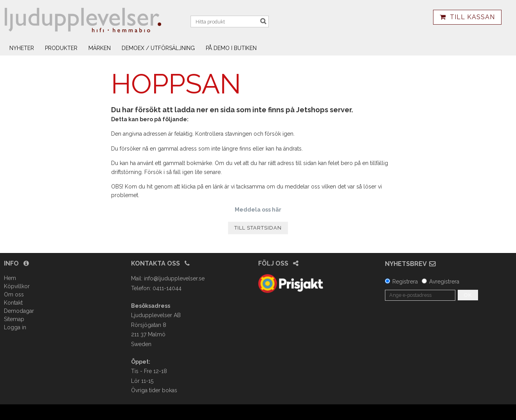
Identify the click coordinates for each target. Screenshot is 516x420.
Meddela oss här (258, 210)
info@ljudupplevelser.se (174, 278)
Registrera (405, 282)
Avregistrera (444, 282)
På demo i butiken (231, 48)
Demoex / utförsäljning (158, 48)
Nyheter (22, 48)
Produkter (61, 48)
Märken (100, 48)
